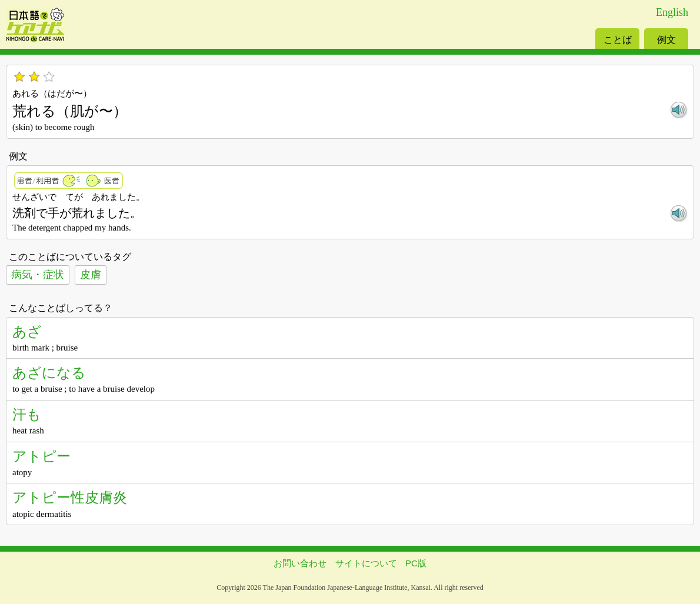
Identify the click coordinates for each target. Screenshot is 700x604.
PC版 (416, 563)
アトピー (41, 456)
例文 (666, 40)
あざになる (49, 373)
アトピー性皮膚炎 (70, 497)
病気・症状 (38, 275)
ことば (618, 40)
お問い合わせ (300, 563)
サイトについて (366, 563)
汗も (27, 414)
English (672, 12)
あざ (27, 331)
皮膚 (91, 275)
